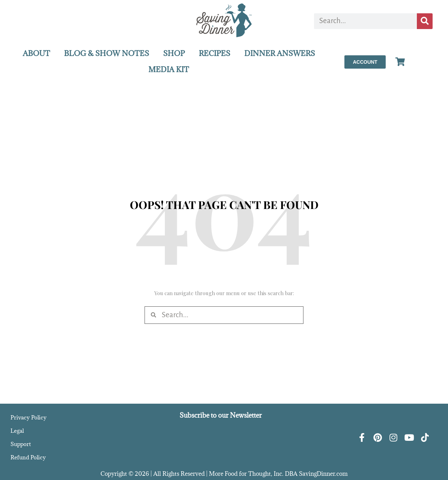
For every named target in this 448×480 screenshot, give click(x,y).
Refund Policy (28, 457)
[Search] (425, 21)
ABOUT (36, 53)
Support (21, 444)
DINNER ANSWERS (280, 53)
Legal (17, 431)
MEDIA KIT (169, 69)
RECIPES (215, 53)
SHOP (174, 53)
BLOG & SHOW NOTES (107, 53)
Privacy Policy (29, 417)
